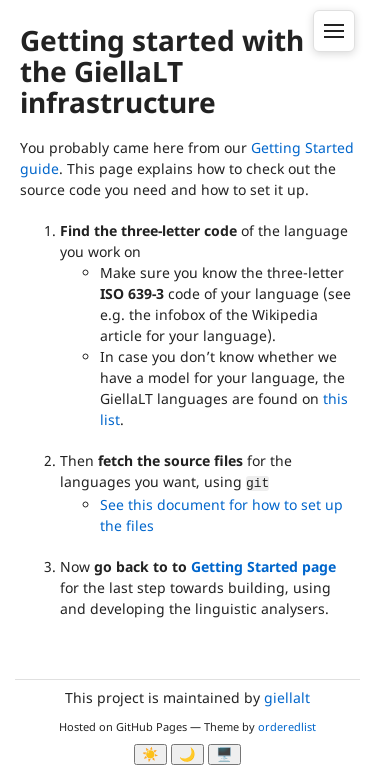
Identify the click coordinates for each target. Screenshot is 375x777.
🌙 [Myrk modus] (187, 754)
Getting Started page (263, 566)
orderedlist (287, 726)
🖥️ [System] (224, 754)
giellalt (287, 697)
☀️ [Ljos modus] (150, 754)
